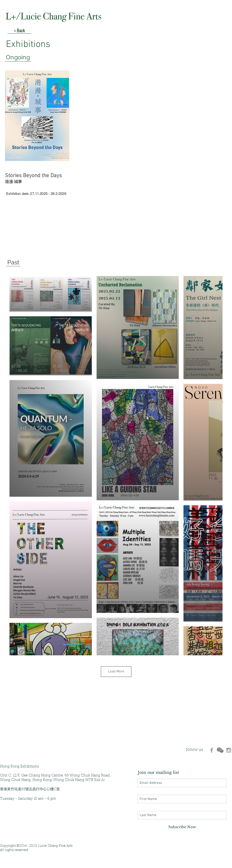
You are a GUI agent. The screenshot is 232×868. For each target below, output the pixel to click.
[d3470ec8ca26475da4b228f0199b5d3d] (212, 750)
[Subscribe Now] (182, 827)
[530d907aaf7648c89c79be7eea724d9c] (229, 750)
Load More (116, 671)
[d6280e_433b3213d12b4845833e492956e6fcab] (220, 750)
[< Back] (19, 30)
